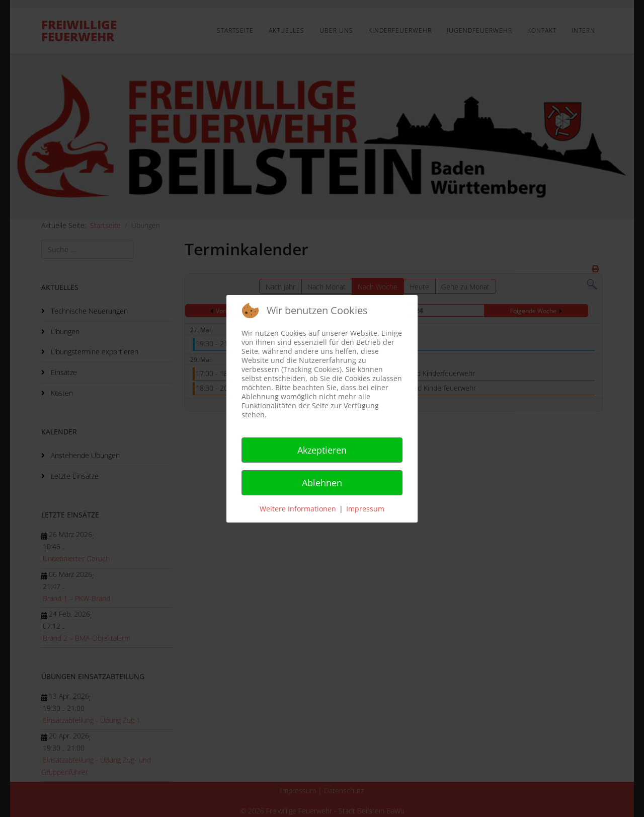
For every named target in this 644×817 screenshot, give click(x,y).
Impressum (365, 509)
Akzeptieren (322, 450)
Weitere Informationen (298, 509)
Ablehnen (322, 483)
